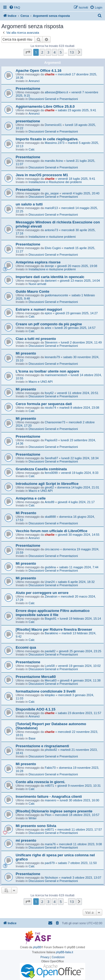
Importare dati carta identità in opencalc (50, 277)
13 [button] (72, 52)
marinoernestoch (56, 375)
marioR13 (51, 208)
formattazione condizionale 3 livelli (46, 691)
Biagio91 (51, 619)
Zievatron (51, 596)
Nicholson (51, 878)
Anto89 (50, 502)
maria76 (50, 844)
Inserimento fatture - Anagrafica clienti (49, 797)
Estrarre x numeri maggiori (39, 309)
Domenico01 (53, 125)
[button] (28, 52)
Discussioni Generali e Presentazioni (53, 99)
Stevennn (51, 342)
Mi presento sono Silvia (36, 826)
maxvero (51, 800)
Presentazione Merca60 (36, 677)
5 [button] (61, 52)
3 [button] (48, 52)
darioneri (51, 281)
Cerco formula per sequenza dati (44, 404)
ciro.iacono (52, 549)
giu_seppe (52, 193)
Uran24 (50, 582)
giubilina (50, 567)
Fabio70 (50, 768)
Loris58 (50, 666)
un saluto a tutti (29, 204)
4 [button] (55, 52)
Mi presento (26, 353)
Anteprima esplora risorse (38, 262)
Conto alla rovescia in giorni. (40, 782)
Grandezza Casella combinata (41, 469)
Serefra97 (51, 458)
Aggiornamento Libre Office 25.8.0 (45, 106)
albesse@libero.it (56, 92)
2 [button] (42, 52)
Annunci (34, 81)
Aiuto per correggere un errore (42, 593)
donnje (49, 266)
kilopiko (50, 695)
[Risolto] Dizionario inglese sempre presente (54, 811)
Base (32, 738)
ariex (48, 328)
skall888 (50, 517)
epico (48, 313)
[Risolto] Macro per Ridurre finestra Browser (54, 629)
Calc (32, 149)
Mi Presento (26, 513)
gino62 (49, 487)
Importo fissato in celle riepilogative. (47, 139)
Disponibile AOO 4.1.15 (36, 709)
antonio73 (51, 230)
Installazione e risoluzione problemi (52, 237)
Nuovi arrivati (37, 284)
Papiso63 (51, 440)
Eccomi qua (26, 647)
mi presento (26, 840)
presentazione (28, 121)
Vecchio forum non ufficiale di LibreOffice (52, 531)
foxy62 (49, 393)
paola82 (50, 651)
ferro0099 (51, 473)
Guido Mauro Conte (32, 291)
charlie (50, 74)
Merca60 (51, 680)
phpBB (37, 947)
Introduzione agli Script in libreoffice (47, 484)
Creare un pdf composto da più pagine (49, 324)
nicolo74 (50, 408)
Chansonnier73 (55, 422)
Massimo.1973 (55, 143)
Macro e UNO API (41, 382)
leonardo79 (52, 357)
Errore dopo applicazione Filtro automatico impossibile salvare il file (53, 613)
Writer (33, 818)
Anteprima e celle (31, 498)
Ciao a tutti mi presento (36, 339)
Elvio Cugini (53, 248)
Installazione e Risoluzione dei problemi (55, 182)
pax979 (50, 863)
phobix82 (51, 750)
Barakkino (52, 633)
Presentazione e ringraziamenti (42, 746)
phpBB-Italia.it (65, 952)
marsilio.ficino (54, 161)
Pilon (48, 815)
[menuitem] (15, 7)
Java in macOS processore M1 (42, 175)
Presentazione (28, 89)
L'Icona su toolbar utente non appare (47, 371)
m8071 (49, 786)
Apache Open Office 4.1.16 (38, 71)
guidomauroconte (56, 295)
